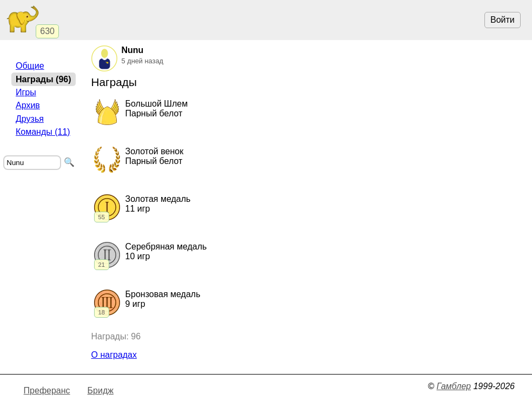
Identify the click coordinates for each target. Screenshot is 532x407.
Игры (26, 92)
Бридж (101, 390)
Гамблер (454, 386)
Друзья (30, 119)
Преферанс (47, 390)
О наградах (114, 355)
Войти (503, 20)
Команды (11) (43, 132)
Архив (28, 105)
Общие (30, 66)
